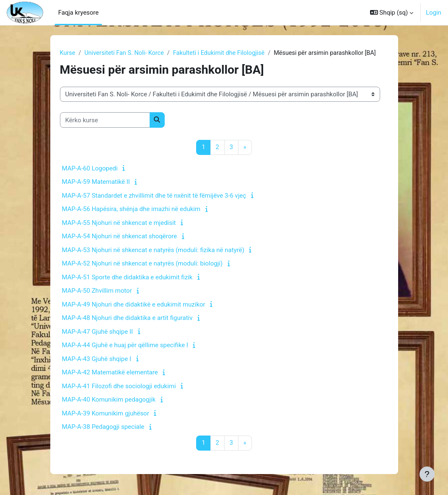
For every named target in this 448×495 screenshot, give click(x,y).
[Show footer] (427, 474)
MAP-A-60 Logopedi (90, 169)
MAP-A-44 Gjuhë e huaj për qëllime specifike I (125, 346)
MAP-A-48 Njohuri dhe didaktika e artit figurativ (127, 319)
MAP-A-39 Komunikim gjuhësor (106, 414)
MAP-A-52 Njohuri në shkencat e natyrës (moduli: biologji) (142, 264)
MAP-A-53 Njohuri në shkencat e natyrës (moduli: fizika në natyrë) (153, 250)
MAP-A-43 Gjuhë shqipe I (97, 359)
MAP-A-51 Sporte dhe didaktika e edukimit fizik (127, 278)
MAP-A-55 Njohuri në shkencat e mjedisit (119, 223)
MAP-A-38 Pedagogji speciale (103, 428)
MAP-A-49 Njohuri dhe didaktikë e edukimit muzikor (134, 305)
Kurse (68, 53)
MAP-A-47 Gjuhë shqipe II (98, 332)
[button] (392, 13)
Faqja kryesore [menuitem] (79, 13)
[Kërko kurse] (105, 120)
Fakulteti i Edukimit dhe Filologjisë (223, 53)
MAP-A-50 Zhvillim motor (97, 291)
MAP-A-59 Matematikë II (96, 183)
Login (434, 13)
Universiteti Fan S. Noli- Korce (126, 53)
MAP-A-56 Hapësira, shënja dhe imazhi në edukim (131, 210)
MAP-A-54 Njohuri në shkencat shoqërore (120, 237)
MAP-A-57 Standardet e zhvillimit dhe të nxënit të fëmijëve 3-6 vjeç (154, 196)
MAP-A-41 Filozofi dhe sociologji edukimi (119, 387)
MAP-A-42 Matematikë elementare (110, 373)
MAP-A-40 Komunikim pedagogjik (109, 400)
